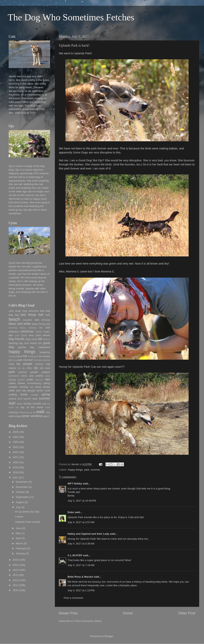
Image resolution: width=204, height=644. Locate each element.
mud (11, 364)
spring (46, 394)
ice (37, 356)
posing (12, 380)
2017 (16, 478)
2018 (16, 472)
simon (40, 391)
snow (24, 394)
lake (20, 360)
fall (40, 339)
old (42, 368)
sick (18, 391)
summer (95, 470)
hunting (31, 356)
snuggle (35, 395)
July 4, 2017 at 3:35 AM (81, 544)
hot (25, 356)
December (22, 482)
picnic (24, 376)
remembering (34, 383)
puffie (30, 380)
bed (37, 320)
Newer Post (68, 613)
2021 (16, 457)
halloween (44, 347)
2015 (16, 565)
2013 (16, 575)
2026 (16, 432)
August (20, 502)
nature (12, 368)
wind (11, 416)
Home (128, 613)
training (13, 412)
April (18, 538)
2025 (16, 437)
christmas (27, 331)
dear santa (35, 335)
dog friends (16, 339)
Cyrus (24, 335)
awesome (34, 311)
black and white (20, 324)
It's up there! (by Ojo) (27, 512)
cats (48, 328)
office (29, 368)
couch (39, 332)
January (20, 553)
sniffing (13, 395)
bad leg (14, 315)
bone (35, 324)
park (87, 470)
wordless (37, 416)
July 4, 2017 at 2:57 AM (81, 522)
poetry (40, 376)
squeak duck (15, 399)
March (19, 543)
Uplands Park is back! (28, 522)
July (18, 507)
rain (47, 379)
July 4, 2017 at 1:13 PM (81, 590)
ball (41, 315)
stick (35, 399)
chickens (14, 332)
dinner (46, 335)
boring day (44, 324)
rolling (47, 383)
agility (11, 311)
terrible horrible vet (35, 404)
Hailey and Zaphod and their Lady (88, 534)
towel (48, 407)
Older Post (187, 613)
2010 (16, 590)
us (34, 412)
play (32, 376)
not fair (21, 368)
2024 (16, 442)
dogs (28, 339)
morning (37, 360)
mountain (46, 360)
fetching (13, 343)
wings (18, 416)
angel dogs (21, 311)
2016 (16, 560)
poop (48, 376)
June (19, 528)
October (20, 492)
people (34, 372)
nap (48, 364)
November (22, 487)
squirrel (27, 399)
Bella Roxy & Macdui (80, 577)
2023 (16, 447)
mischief (28, 360)
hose (19, 356)
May (18, 533)
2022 (16, 452)
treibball (22, 412)
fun (40, 343)
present (21, 380)
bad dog (45, 311)
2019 (16, 467)
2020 (16, 462)
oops (48, 368)
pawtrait (23, 372)
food (27, 343)
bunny (23, 328)
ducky (34, 339)
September (22, 497)
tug (28, 412)
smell (47, 391)
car (41, 328)
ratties (12, 383)
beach (14, 319)
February (21, 548)
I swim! (19, 517)
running (24, 387)
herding (12, 356)
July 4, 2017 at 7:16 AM (81, 565)
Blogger (109, 636)
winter (25, 416)
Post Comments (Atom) (88, 621)
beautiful (28, 320)
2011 (16, 585)
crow (17, 335)
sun (12, 403)
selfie (12, 391)
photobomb (14, 376)
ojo (36, 368)
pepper (46, 372)
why (48, 412)
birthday (46, 320)
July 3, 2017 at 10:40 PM (82, 501)
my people (24, 364)
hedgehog (45, 352)
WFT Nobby (75, 484)
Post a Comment (73, 598)
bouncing (13, 328)
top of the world (32, 407)
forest (33, 343)
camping (32, 328)
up (31, 412)
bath (48, 315)
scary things (43, 387)
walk (40, 412)
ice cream (44, 356)
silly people (28, 391)
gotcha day (26, 347)
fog (21, 343)
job (10, 360)
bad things (28, 315)
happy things (75, 470)
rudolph (13, 387)
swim (20, 404)
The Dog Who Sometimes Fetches (71, 17)
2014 (16, 570)
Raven (21, 383)
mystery (39, 364)
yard (46, 416)
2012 (16, 580)
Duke (71, 512)
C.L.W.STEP (75, 555)
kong (15, 360)
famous (47, 339)
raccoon (39, 380)
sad (31, 387)
